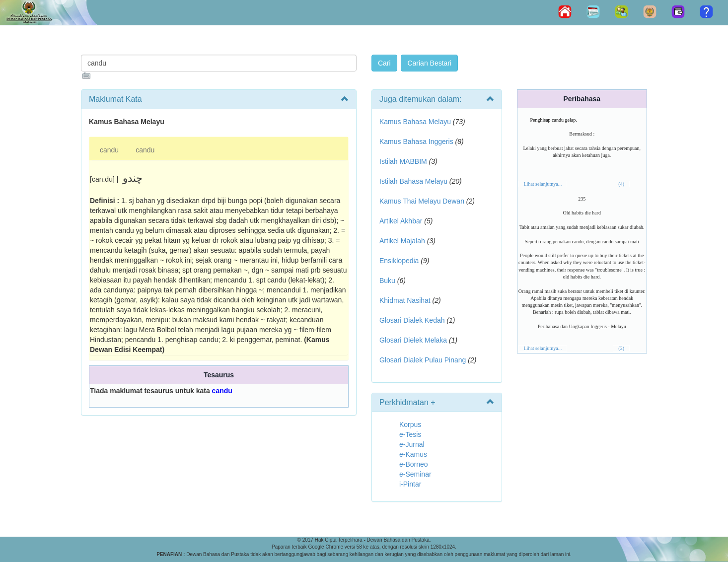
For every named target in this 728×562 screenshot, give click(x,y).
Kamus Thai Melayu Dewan (422, 201)
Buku (387, 281)
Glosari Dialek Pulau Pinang (423, 360)
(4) (621, 184)
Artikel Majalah (402, 241)
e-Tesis (410, 434)
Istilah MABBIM (403, 161)
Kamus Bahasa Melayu (416, 122)
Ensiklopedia (399, 261)
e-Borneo (414, 464)
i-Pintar (410, 484)
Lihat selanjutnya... (543, 184)
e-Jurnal (412, 444)
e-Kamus (413, 454)
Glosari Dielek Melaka (413, 340)
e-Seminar (415, 474)
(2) (621, 348)
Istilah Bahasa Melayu (413, 181)
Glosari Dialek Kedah (412, 320)
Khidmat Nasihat (405, 300)
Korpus (410, 424)
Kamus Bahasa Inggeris (416, 141)
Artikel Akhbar (401, 221)
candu (109, 150)
